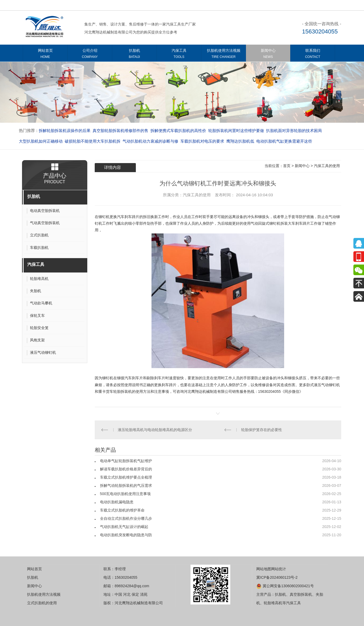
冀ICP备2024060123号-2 (277, 577)
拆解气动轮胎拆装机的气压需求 (126, 486)
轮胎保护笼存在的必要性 (262, 430)
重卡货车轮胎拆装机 (115, 391)
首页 (287, 166)
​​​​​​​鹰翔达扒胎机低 (240, 141)
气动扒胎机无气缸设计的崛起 (124, 527)
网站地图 (264, 569)
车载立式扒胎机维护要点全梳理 (126, 477)
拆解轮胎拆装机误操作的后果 (65, 131)
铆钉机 (104, 217)
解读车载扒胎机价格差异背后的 (126, 469)
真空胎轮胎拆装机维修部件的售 (120, 131)
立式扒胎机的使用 (42, 603)
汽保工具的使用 (327, 166)
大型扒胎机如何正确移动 (41, 141)
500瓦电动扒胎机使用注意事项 (125, 494)
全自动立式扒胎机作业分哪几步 (126, 518)
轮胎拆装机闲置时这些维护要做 (236, 131)
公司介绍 (90, 55)
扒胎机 (134, 55)
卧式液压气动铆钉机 (323, 385)
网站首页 (45, 55)
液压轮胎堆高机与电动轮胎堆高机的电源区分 (155, 430)
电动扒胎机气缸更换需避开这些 (284, 141)
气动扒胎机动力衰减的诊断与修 (150, 141)
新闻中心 (268, 55)
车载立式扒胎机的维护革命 (122, 510)
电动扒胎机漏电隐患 (117, 502)
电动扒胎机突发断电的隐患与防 (126, 535)
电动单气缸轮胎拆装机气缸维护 (126, 461)
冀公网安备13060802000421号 (285, 586)
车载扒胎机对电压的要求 (202, 141)
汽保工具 (179, 55)
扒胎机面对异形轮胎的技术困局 (294, 131)
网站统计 (279, 569)
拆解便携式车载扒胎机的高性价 (178, 131)
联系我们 (313, 55)
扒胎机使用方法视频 (224, 55)
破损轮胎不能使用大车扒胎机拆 (93, 141)
